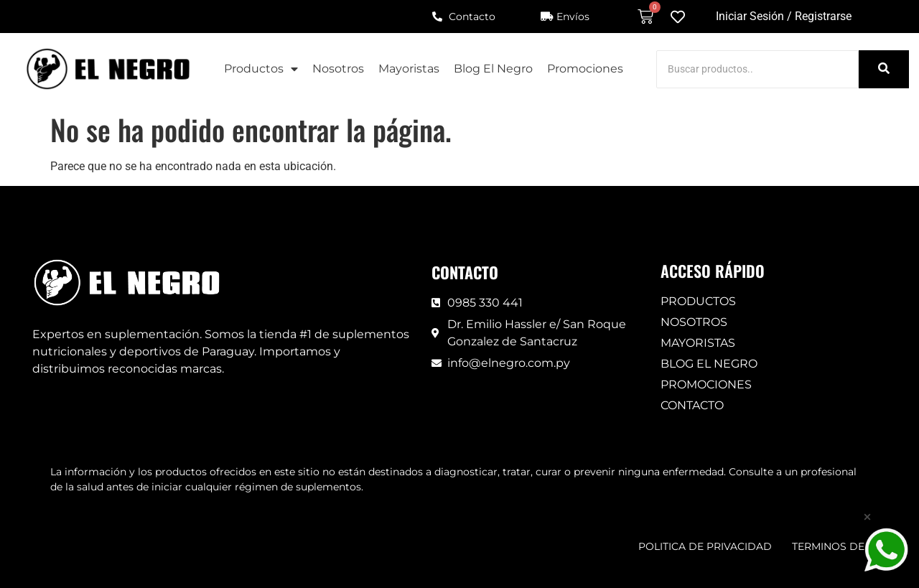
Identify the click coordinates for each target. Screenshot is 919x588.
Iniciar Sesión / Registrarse (784, 16)
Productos (261, 69)
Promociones (585, 69)
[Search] (757, 69)
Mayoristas (409, 69)
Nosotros (338, 69)
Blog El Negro (493, 69)
